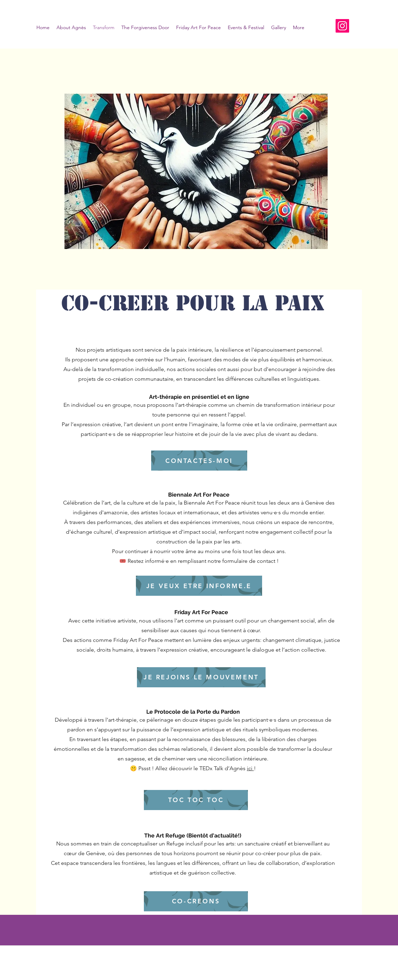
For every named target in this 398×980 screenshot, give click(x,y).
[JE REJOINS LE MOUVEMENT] (201, 677)
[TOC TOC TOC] (196, 800)
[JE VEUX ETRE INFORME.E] (199, 586)
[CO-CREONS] (196, 901)
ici (250, 768)
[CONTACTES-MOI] (199, 461)
